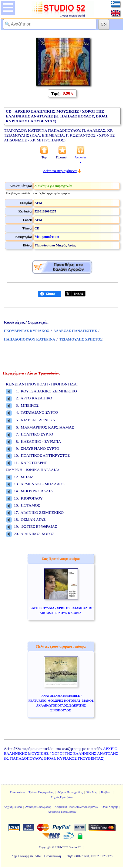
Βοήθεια (106, 792)
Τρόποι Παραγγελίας (41, 792)
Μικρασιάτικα (47, 237)
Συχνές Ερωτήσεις (62, 797)
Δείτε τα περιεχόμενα (60, 171)
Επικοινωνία (18, 792)
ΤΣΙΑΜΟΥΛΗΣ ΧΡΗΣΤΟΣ (81, 339)
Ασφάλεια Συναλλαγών (62, 812)
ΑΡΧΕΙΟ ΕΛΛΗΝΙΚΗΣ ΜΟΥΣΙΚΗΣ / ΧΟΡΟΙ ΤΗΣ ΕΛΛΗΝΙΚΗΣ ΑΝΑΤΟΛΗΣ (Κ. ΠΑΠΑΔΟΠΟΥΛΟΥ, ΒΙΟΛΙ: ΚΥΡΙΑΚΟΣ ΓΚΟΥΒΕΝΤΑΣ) (61, 753)
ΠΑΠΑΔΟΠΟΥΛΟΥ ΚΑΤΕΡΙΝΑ (30, 339)
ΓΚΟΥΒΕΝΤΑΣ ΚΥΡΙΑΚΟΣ (27, 331)
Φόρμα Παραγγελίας (70, 792)
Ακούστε (80, 159)
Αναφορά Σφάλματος (38, 807)
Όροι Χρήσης (110, 807)
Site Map (92, 792)
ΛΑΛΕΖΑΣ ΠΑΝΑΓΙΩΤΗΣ (75, 331)
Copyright (45, 847)
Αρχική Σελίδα (13, 807)
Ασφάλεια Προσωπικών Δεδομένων (76, 807)
